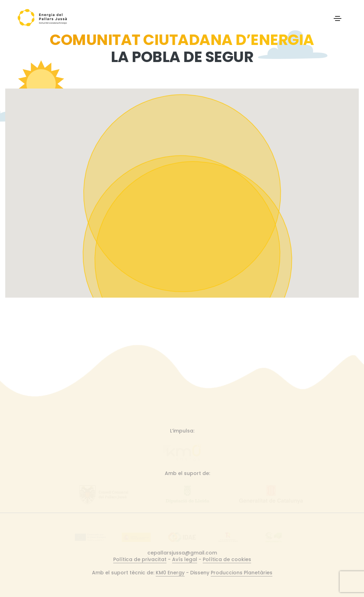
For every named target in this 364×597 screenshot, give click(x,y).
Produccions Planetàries (242, 573)
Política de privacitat (140, 559)
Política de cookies (227, 559)
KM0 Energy (170, 573)
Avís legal (185, 559)
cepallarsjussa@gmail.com (182, 553)
